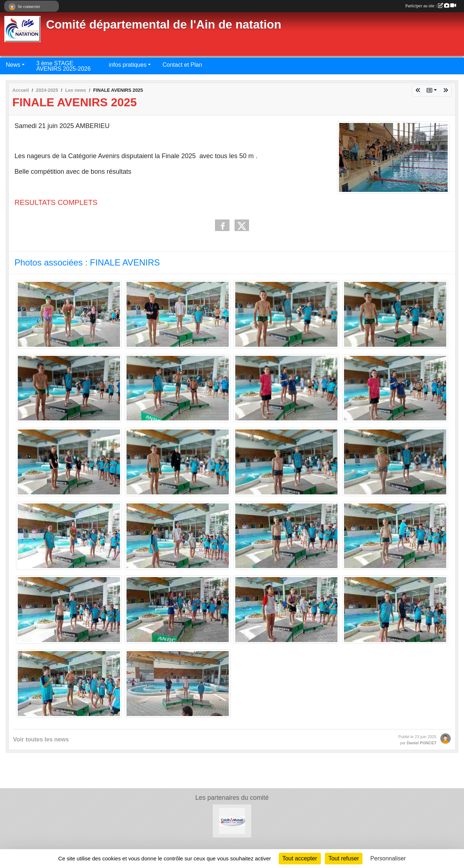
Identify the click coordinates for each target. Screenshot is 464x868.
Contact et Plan (182, 65)
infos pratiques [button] (128, 65)
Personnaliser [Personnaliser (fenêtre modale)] (388, 858)
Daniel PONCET (422, 743)
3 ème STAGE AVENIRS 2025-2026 (63, 66)
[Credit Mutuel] (232, 821)
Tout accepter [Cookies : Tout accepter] (300, 858)
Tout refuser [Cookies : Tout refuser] (344, 858)
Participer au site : (431, 6)
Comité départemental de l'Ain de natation (164, 25)
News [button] (13, 65)
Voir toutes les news (41, 739)
